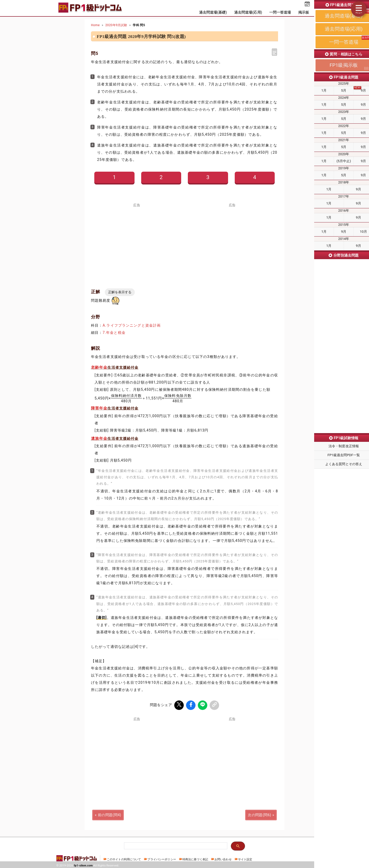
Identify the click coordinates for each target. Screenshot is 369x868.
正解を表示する (120, 292)
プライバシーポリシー (162, 858)
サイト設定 (245, 858)
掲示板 (304, 12)
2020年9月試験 (116, 25)
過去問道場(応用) (248, 12)
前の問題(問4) (110, 814)
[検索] (175, 845)
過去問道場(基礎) (213, 12)
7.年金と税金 (114, 333)
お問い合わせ (223, 858)
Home (95, 25)
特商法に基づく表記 (195, 858)
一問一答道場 (280, 12)
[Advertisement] (137, 243)
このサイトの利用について (124, 858)
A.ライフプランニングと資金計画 (132, 325)
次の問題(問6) (259, 814)
